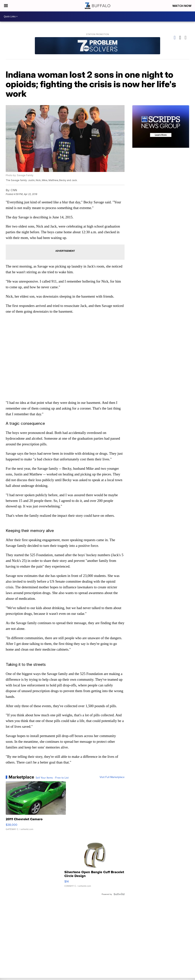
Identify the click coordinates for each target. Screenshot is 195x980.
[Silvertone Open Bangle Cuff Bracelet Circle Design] (94, 863)
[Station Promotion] (97, 46)
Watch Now (182, 6)
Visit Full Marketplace (112, 778)
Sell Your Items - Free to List (52, 778)
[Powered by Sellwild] (119, 895)
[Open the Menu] (6, 6)
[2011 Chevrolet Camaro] (36, 808)
